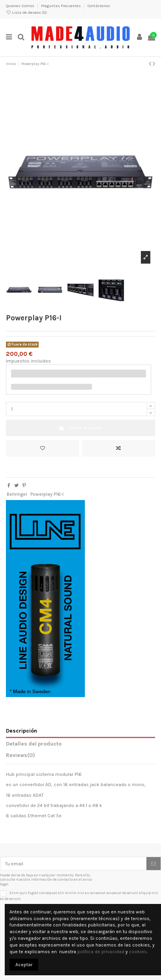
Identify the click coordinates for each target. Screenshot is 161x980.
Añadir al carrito (80, 428)
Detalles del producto (34, 744)
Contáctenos (99, 6)
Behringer (17, 494)
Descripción (22, 731)
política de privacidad (101, 952)
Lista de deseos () (26, 13)
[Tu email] (73, 863)
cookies (138, 952)
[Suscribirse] (154, 863)
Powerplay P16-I (47, 494)
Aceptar (24, 965)
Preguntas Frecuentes (61, 6)
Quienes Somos (21, 6)
